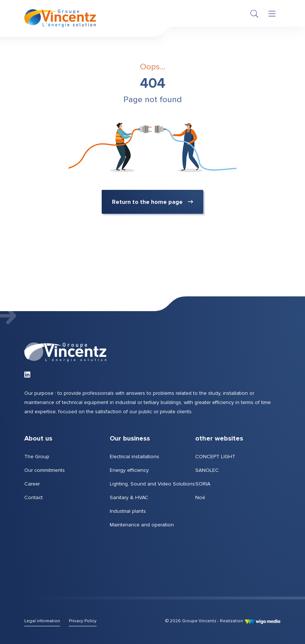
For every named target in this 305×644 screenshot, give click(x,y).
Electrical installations (134, 457)
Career (32, 484)
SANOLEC (207, 470)
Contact (34, 497)
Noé (200, 497)
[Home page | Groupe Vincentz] (60, 19)
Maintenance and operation (142, 525)
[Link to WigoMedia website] (262, 621)
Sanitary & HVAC (129, 497)
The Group (37, 457)
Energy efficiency (129, 470)
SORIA (203, 484)
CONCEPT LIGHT (215, 457)
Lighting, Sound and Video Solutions (152, 484)
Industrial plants (128, 511)
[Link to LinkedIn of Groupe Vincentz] (27, 375)
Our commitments (45, 470)
